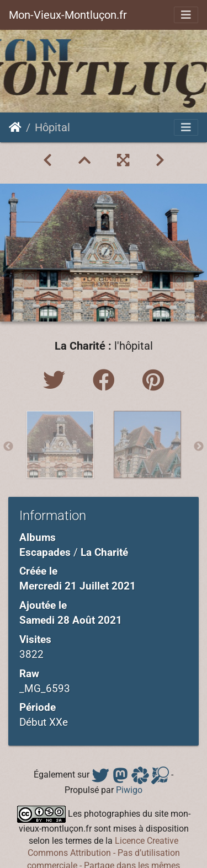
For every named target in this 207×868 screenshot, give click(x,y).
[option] (60, 444)
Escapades (45, 552)
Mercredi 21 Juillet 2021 (78, 586)
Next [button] (199, 447)
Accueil (15, 127)
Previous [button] (8, 447)
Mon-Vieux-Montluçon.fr (68, 15)
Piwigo (129, 790)
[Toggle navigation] (186, 15)
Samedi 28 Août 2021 (71, 620)
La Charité (104, 552)
